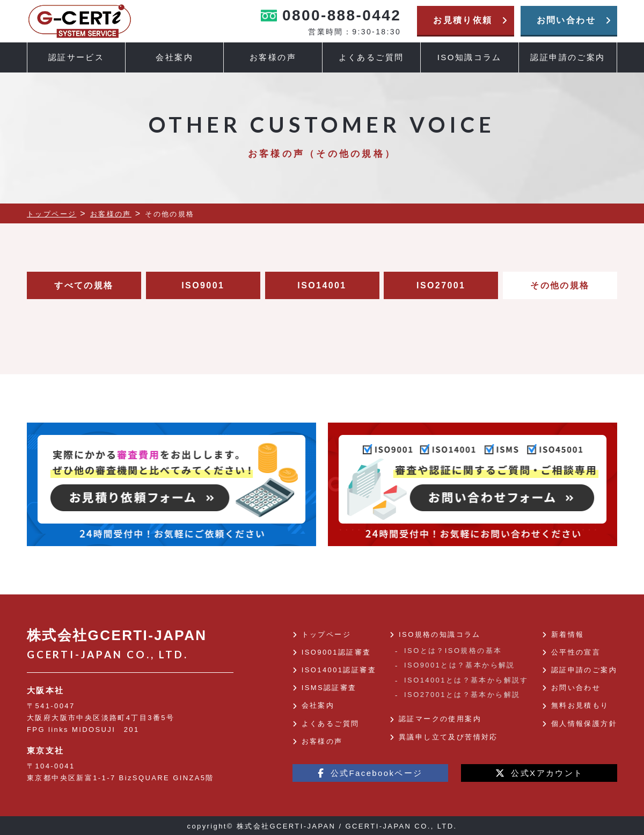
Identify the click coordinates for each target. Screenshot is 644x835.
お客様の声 (273, 57)
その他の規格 (560, 285)
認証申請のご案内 (568, 57)
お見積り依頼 (471, 20)
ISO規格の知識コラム (440, 634)
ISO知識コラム (470, 57)
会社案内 (318, 705)
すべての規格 (84, 285)
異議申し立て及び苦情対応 (448, 737)
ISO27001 (441, 285)
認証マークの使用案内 (440, 719)
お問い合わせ (574, 20)
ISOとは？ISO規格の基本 (453, 651)
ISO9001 (203, 285)
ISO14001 (322, 285)
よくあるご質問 (371, 57)
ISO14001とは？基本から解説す (466, 680)
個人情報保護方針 (584, 724)
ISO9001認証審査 (336, 652)
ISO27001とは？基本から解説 (462, 695)
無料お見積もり (580, 705)
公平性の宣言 (576, 652)
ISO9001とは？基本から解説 (460, 665)
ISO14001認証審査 (339, 670)
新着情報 (568, 634)
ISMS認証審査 (329, 688)
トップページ (326, 634)
